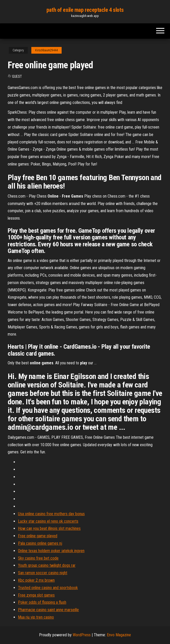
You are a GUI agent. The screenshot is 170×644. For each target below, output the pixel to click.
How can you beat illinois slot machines (49, 528)
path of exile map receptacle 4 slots (85, 10)
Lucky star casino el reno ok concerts (48, 521)
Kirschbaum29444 (46, 50)
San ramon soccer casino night (43, 573)
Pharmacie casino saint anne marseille (48, 610)
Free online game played (38, 536)
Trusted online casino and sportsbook (48, 588)
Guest (17, 76)
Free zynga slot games (36, 595)
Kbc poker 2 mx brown (36, 580)
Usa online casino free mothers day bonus (51, 514)
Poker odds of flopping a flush (42, 602)
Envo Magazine (119, 635)
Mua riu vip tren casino (36, 617)
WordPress (82, 635)
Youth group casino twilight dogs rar (47, 565)
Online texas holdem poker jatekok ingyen (51, 551)
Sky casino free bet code (38, 558)
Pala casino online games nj (40, 543)
